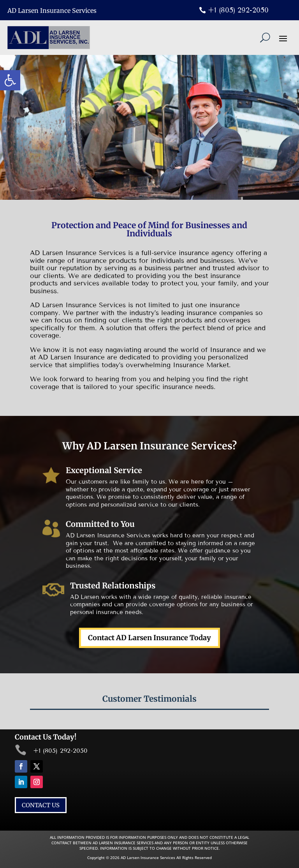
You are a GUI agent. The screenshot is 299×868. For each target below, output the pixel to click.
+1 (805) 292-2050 (238, 10)
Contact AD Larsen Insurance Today (149, 638)
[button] (10, 80)
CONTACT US (41, 805)
